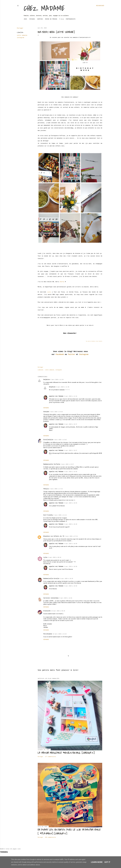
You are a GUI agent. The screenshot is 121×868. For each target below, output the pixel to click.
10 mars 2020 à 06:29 (58, 611)
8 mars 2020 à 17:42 (56, 489)
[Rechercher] (100, 6)
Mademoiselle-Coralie (51, 579)
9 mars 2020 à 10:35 (67, 579)
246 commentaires (50, 837)
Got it (107, 862)
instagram (21, 38)
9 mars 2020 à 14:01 (66, 598)
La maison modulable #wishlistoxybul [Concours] (66, 753)
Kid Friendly (48, 515)
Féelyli (46, 489)
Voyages (32, 19)
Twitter (71, 354)
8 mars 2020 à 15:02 (60, 440)
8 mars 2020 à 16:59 (71, 472)
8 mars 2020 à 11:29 (57, 380)
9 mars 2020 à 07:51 (71, 536)
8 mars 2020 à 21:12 (60, 515)
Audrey (62, 282)
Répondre (46, 408)
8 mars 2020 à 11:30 (63, 387)
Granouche (47, 611)
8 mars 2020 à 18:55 (71, 503)
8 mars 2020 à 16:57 (71, 424)
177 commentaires (50, 757)
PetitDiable (48, 634)
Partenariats (71, 19)
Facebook (60, 354)
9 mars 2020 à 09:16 (55, 558)
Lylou (49, 292)
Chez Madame (44, 9)
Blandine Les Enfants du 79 (54, 536)
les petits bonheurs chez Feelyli (94, 341)
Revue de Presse (51, 19)
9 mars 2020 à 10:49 (71, 524)
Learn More (97, 862)
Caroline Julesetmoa (51, 598)
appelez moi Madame (56, 396)
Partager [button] (20, 28)
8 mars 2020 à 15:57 (67, 464)
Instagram (84, 354)
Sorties (40, 19)
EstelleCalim (48, 440)
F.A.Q (61, 19)
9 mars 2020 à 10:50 (71, 544)
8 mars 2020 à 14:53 (56, 412)
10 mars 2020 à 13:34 (60, 634)
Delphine (47, 380)
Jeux (25, 19)
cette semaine (22, 35)
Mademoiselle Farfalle (52, 464)
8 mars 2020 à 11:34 (71, 396)
